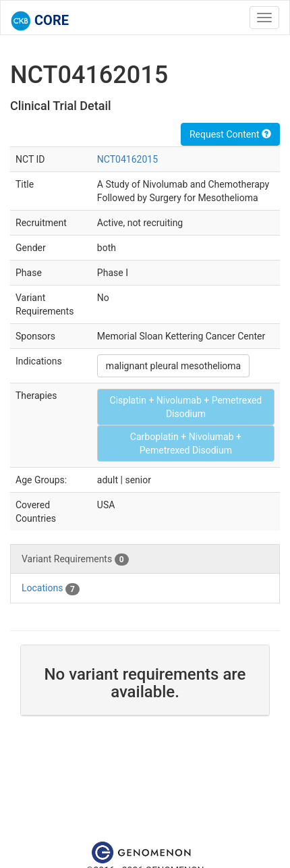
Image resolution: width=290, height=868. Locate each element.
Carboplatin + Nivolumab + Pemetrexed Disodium (186, 443)
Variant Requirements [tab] (75, 560)
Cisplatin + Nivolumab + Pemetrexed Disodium (186, 407)
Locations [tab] (51, 589)
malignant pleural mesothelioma (173, 366)
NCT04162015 (127, 159)
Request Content (230, 134)
